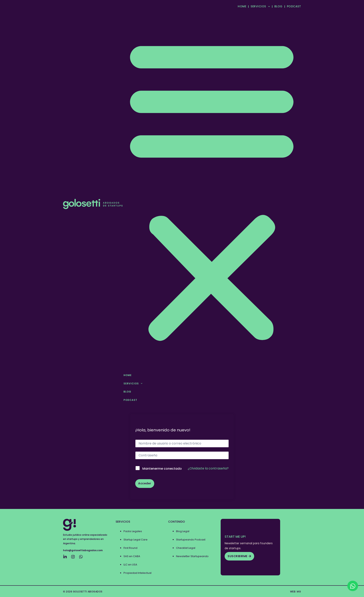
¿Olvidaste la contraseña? (208, 468)
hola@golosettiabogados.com (83, 550)
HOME (242, 6)
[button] (212, 189)
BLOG (278, 6)
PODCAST (294, 6)
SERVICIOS (260, 6)
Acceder (145, 483)
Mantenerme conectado (162, 469)
